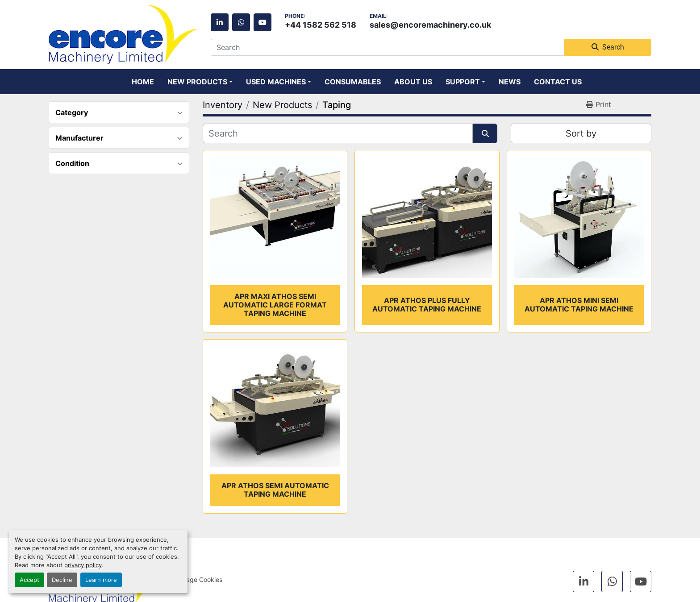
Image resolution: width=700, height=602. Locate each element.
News (510, 82)
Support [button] (463, 82)
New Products (197, 82)
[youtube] (262, 22)
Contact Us (558, 82)
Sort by (581, 133)
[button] (200, 82)
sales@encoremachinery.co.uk (430, 25)
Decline (62, 580)
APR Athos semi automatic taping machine (275, 490)
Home (143, 82)
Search (608, 47)
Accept (29, 580)
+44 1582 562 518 (321, 25)
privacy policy (83, 565)
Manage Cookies (198, 579)
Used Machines (276, 82)
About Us (413, 82)
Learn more (101, 580)
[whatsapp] (241, 22)
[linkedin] (220, 22)
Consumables (353, 82)
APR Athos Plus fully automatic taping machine (427, 305)
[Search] (387, 47)
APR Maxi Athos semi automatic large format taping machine (275, 305)
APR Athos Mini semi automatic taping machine (579, 305)
